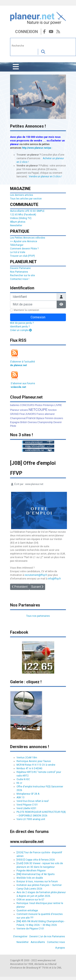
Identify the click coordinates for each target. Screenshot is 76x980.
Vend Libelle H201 (27, 808)
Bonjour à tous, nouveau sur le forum (37, 881)
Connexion (27, 32)
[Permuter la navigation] (16, 67)
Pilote (13, 426)
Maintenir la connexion (26, 310)
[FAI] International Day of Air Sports (36, 874)
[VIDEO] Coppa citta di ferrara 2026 (36, 860)
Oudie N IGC (23, 779)
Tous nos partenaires (38, 616)
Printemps (48, 405)
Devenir (58, 422)
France (31, 418)
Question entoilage (27, 910)
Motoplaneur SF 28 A (28, 794)
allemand (49, 414)
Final (22, 414)
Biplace (40, 418)
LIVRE (58, 405)
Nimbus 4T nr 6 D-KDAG (29, 768)
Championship (45, 422)
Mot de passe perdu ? (22, 323)
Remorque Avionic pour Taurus (34, 761)
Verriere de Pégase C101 (30, 929)
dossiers (59, 418)
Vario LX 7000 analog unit (31, 819)
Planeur (15, 410)
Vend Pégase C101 (27, 805)
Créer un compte (21, 330)
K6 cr (19, 783)
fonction (52, 410)
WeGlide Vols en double (30, 878)
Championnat (18, 418)
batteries (15, 405)
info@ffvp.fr (54, 579)
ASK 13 (20, 797)
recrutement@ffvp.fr (36, 575)
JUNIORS (31, 414)
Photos (38, 405)
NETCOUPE (38, 410)
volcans (24, 410)
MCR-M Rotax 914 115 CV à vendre (36, 765)
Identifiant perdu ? (20, 327)
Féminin (49, 418)
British (23, 422)
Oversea (32, 422)
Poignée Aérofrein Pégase (31, 871)
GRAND (14, 414)
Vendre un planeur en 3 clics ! (45, 176)
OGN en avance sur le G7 (30, 900)
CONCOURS (27, 405)
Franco (40, 414)
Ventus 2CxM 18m (27, 758)
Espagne (15, 422)
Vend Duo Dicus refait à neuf (33, 801)
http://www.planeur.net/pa (36, 148)
